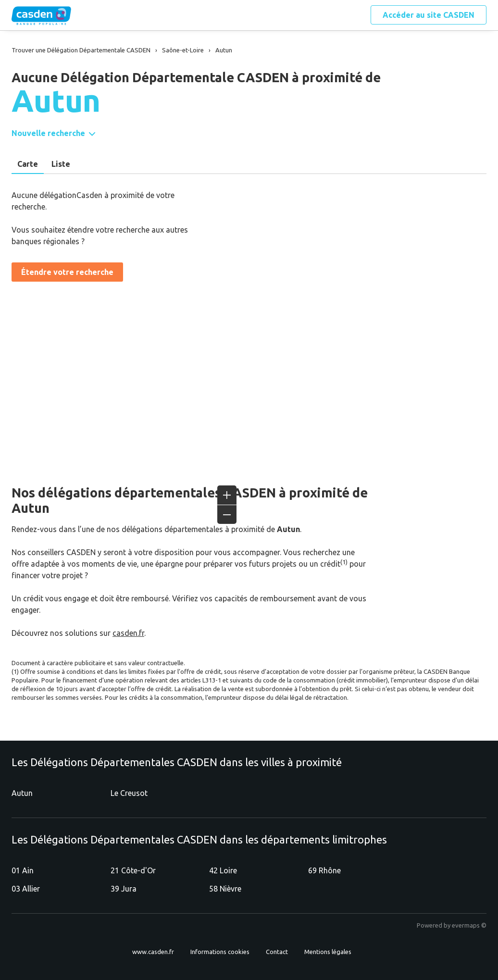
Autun (22, 793)
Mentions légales (328, 952)
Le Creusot (129, 793)
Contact (277, 952)
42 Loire (223, 870)
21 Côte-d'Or (133, 870)
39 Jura (124, 889)
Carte (28, 164)
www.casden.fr (153, 952)
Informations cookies (220, 952)
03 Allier (26, 889)
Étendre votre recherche (67, 272)
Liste (61, 164)
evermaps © (469, 925)
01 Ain (23, 870)
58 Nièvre (225, 889)
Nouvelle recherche (48, 133)
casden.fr (128, 633)
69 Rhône (324, 870)
